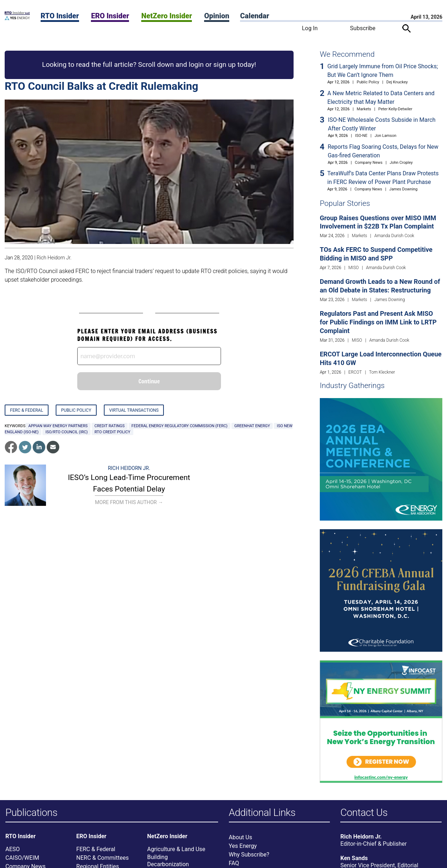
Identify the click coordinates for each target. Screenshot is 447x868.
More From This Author (129, 502)
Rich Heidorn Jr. (54, 258)
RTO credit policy (112, 432)
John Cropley (401, 163)
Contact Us (364, 813)
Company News (369, 163)
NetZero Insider (167, 16)
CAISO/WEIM (22, 858)
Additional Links (262, 813)
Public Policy (76, 410)
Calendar (255, 16)
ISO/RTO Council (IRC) (66, 432)
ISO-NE (361, 136)
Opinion (217, 16)
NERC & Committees (102, 858)
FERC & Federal (27, 410)
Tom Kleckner (382, 372)
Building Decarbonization (168, 861)
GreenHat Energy (252, 426)
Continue (149, 381)
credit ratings (110, 426)
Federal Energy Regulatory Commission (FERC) (179, 426)
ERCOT (355, 372)
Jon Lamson (385, 136)
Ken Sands (354, 858)
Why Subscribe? (249, 855)
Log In (310, 28)
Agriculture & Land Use (176, 849)
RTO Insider (60, 16)
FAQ (234, 863)
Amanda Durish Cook (394, 236)
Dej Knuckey (397, 82)
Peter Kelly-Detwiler (395, 109)
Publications (31, 813)
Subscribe (363, 28)
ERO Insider (110, 16)
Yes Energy (243, 846)
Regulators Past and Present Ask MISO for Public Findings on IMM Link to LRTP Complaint (378, 322)
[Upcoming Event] (381, 459)
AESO (13, 849)
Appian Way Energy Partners (58, 426)
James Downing (403, 189)
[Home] (17, 18)
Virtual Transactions (134, 410)
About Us (241, 837)
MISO (354, 268)
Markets (364, 109)
